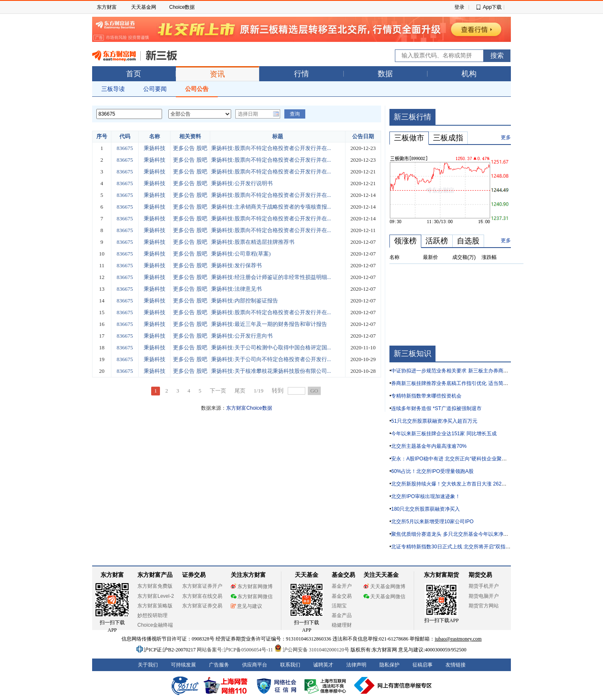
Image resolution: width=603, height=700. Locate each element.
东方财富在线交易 (202, 596)
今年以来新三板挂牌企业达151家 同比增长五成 (444, 434)
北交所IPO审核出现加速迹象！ (426, 496)
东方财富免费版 (155, 586)
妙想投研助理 (152, 615)
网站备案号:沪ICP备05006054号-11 (236, 650)
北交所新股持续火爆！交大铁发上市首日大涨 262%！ (451, 484)
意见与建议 (246, 606)
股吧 (202, 148)
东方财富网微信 (252, 597)
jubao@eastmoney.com (458, 639)
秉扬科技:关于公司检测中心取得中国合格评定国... (271, 347)
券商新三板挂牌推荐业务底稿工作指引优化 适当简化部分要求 (460, 383)
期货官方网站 (484, 606)
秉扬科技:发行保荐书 (236, 265)
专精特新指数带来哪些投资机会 (426, 396)
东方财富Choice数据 (249, 408)
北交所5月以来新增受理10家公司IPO (432, 522)
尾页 (240, 391)
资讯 (217, 74)
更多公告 (184, 148)
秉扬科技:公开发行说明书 (242, 183)
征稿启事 (423, 665)
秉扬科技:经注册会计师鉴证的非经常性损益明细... (271, 277)
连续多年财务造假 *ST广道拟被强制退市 (436, 408)
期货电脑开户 (484, 596)
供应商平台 (255, 665)
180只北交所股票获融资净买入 (425, 509)
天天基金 (307, 575)
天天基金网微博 (384, 586)
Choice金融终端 (155, 625)
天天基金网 (144, 7)
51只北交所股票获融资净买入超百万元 (434, 421)
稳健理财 (342, 625)
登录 (459, 7)
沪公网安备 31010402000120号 (312, 650)
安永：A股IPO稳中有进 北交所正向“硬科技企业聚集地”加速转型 (462, 459)
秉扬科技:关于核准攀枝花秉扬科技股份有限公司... (271, 371)
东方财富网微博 (252, 586)
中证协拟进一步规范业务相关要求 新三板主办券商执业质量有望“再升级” (471, 371)
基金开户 (342, 586)
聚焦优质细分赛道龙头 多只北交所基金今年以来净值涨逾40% (460, 534)
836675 (125, 148)
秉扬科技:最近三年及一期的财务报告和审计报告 (269, 324)
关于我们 (148, 665)
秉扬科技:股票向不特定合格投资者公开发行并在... (271, 148)
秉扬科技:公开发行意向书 (242, 336)
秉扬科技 (155, 148)
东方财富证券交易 (202, 606)
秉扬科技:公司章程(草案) (241, 254)
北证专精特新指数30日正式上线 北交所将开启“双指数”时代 (457, 547)
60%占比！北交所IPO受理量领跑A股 (432, 471)
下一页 (218, 391)
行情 (301, 74)
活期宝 (339, 606)
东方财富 (107, 7)
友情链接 (456, 665)
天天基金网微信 (384, 597)
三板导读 (113, 89)
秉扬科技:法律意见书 (236, 289)
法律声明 (356, 665)
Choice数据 (182, 7)
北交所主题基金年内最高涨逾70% (429, 446)
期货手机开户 (484, 586)
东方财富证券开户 (202, 586)
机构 (469, 74)
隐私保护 (389, 665)
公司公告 (197, 89)
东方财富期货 (441, 575)
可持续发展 (183, 665)
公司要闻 (155, 89)
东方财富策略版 (155, 606)
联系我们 (290, 665)
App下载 (492, 7)
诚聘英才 (323, 665)
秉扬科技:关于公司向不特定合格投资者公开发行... (271, 359)
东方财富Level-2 (156, 596)
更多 (506, 137)
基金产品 (342, 615)
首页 (134, 74)
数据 (385, 74)
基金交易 (342, 596)
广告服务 (219, 665)
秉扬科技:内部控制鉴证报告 (245, 301)
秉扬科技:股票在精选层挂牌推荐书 (253, 242)
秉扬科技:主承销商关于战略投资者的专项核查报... (271, 207)
